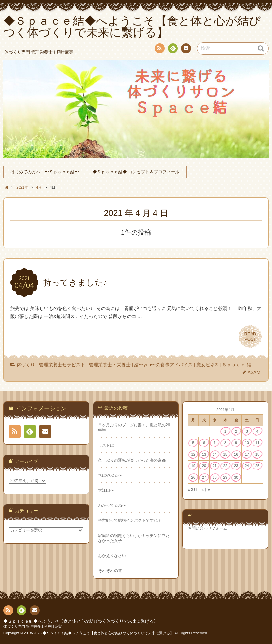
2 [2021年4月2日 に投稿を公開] (236, 431)
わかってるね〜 (112, 505)
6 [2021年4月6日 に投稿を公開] (204, 443)
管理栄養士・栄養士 (110, 365)
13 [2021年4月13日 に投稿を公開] (204, 454)
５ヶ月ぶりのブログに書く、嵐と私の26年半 (134, 428)
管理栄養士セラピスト (62, 365)
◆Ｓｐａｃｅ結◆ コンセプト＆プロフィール (136, 172)
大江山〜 (106, 490)
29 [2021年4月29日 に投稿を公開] (226, 477)
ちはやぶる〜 (110, 475)
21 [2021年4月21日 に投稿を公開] (215, 466)
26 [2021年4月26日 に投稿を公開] (193, 477)
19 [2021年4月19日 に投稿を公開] (193, 466)
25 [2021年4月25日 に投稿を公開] (258, 466)
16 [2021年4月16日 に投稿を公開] (236, 454)
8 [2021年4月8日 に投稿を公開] (225, 443)
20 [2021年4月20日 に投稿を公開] (204, 466)
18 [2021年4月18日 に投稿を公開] (258, 454)
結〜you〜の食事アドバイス (163, 365)
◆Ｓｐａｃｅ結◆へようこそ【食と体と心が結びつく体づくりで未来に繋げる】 (81, 621)
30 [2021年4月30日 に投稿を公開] (236, 477)
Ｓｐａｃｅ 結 (237, 365)
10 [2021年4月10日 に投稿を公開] (247, 443)
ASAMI (254, 372)
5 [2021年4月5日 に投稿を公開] (193, 443)
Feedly (173, 49)
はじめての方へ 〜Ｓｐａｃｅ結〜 (45, 172)
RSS (159, 49)
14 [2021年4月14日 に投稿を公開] (215, 454)
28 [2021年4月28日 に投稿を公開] (215, 477)
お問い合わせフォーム (208, 528)
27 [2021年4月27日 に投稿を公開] (204, 477)
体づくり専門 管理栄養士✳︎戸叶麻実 (33, 626)
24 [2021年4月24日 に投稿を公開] (247, 466)
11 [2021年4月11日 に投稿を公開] (258, 443)
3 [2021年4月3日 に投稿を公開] (247, 431)
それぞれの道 (110, 571)
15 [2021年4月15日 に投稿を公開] (226, 454)
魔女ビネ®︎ (207, 365)
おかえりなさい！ (114, 556)
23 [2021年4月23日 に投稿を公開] (236, 466)
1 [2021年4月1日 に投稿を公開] (225, 431)
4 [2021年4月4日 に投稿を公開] (257, 431)
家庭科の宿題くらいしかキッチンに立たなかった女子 (134, 538)
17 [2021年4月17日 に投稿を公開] (247, 454)
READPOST (250, 337)
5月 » (205, 490)
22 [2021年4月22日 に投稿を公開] (226, 466)
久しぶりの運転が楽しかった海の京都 (132, 460)
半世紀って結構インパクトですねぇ (130, 520)
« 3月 (193, 490)
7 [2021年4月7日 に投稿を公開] (214, 443)
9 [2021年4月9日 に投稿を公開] (236, 443)
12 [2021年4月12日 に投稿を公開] (193, 454)
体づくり (26, 365)
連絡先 (186, 49)
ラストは (106, 445)
